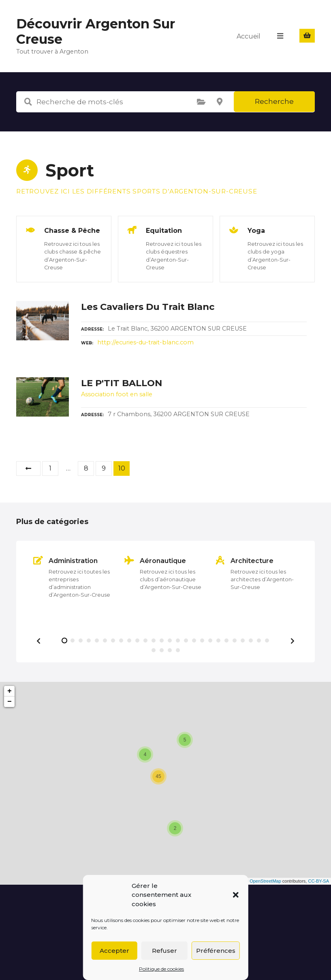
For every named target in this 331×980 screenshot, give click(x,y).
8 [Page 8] (86, 468)
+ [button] (10, 691)
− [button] (10, 702)
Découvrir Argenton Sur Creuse (96, 31)
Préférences (216, 951)
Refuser (164, 951)
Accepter (114, 951)
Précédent (28, 469)
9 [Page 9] (104, 468)
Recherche (274, 101)
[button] (236, 895)
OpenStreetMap (265, 881)
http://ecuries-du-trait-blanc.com (145, 342)
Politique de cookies (161, 969)
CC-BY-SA (318, 881)
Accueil (249, 36)
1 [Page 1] (50, 468)
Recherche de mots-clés (28, 102)
